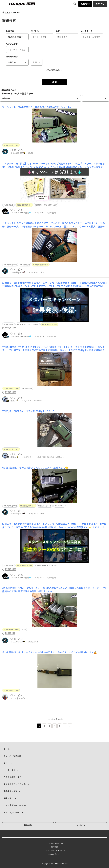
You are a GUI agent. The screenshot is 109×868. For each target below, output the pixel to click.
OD (24, 629)
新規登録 (85, 4)
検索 (54, 82)
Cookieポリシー (55, 854)
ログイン (100, 4)
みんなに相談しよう (12, 777)
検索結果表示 (12, 56)
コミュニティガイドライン (55, 850)
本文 (58, 31)
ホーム (6, 12)
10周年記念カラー (12, 145)
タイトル (35, 31)
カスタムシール (45, 506)
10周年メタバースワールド (46, 205)
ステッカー (60, 506)
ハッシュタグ (12, 44)
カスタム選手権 (11, 265)
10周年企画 (9, 205)
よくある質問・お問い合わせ (16, 784)
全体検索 (10, 31)
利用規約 (54, 847)
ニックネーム (87, 31)
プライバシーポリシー (54, 843)
